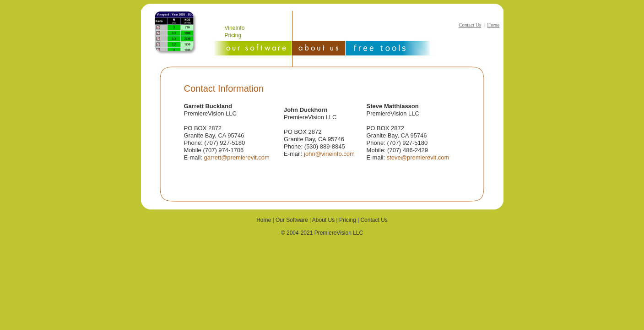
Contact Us (470, 25)
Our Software (292, 220)
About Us (323, 220)
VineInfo (235, 28)
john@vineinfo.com (329, 154)
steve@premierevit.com (418, 157)
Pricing (233, 35)
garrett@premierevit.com (237, 157)
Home (493, 25)
